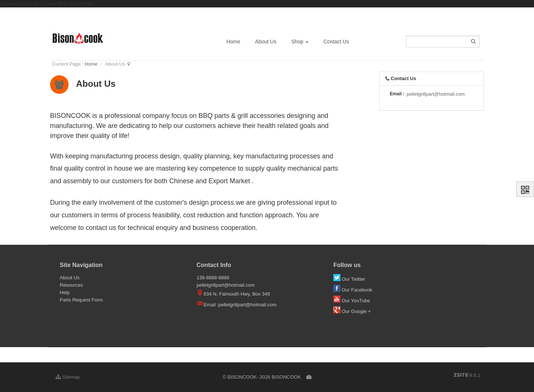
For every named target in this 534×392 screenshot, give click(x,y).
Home (233, 42)
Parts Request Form (81, 300)
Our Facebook (354, 290)
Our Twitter (350, 279)
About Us (266, 42)
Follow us (347, 265)
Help (65, 292)
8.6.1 (467, 376)
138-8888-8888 (213, 278)
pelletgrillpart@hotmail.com (436, 94)
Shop (300, 42)
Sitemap (68, 377)
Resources (71, 285)
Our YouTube (352, 301)
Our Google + (352, 311)
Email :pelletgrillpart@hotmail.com (240, 305)
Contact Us (336, 42)
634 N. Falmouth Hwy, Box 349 (233, 294)
